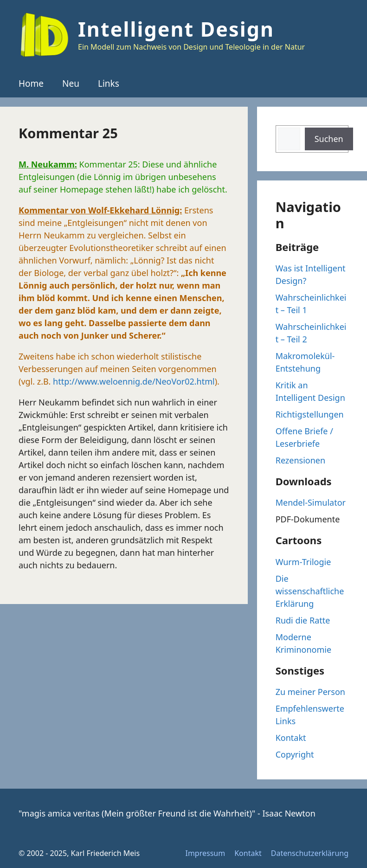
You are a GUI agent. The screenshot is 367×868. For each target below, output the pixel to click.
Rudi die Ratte (303, 620)
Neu (71, 84)
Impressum (205, 853)
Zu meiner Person (310, 692)
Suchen (329, 139)
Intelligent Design (176, 29)
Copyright (295, 754)
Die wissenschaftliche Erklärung (310, 591)
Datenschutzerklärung (310, 853)
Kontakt (291, 738)
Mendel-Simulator (311, 502)
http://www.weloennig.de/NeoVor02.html (134, 381)
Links (109, 84)
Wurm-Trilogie (303, 562)
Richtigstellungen (310, 414)
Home (31, 84)
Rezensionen (300, 460)
